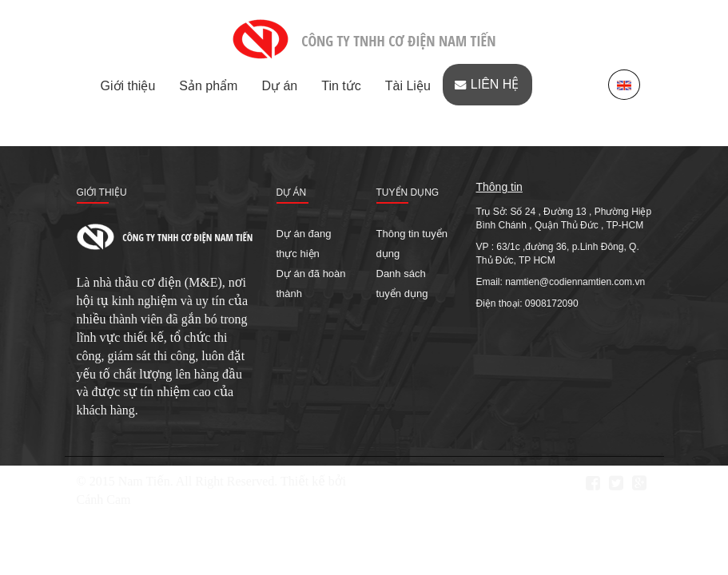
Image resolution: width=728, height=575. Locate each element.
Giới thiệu (128, 86)
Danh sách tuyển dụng (402, 284)
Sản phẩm (208, 86)
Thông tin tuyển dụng (412, 244)
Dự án (279, 86)
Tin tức (341, 86)
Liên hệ (495, 84)
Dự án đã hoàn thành (311, 284)
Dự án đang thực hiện (304, 244)
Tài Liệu (408, 86)
